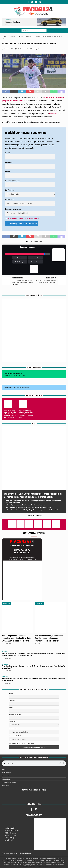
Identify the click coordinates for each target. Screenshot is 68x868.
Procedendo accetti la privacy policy (23, 218)
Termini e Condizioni (42, 866)
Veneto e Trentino (35, 262)
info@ (12, 838)
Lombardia (35, 258)
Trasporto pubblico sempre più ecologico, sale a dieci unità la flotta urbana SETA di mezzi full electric (10, 414)
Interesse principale (13, 209)
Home (4, 769)
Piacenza (20, 258)
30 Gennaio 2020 (9, 49)
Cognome (9, 162)
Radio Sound (17, 387)
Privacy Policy (33, 866)
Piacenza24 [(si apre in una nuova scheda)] (26, 387)
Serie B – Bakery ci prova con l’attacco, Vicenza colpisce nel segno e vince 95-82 (28, 507)
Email (7, 171)
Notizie (12, 36)
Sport (21, 36)
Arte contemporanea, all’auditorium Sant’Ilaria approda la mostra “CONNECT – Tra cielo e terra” (26, 414)
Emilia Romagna (20, 262)
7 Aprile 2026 (8, 644)
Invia (24, 375)
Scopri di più (9, 840)
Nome (8, 153)
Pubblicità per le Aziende (9, 782)
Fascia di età (10, 199)
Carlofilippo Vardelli (22, 49)
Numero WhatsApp (13, 181)
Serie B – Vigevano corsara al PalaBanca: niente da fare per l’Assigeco (25, 505)
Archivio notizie (7, 773)
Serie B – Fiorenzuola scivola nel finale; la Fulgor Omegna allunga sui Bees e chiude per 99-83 (32, 510)
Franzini (53, 113)
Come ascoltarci (7, 776)
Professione (10, 190)
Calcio (33, 49)
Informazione (6, 779)
